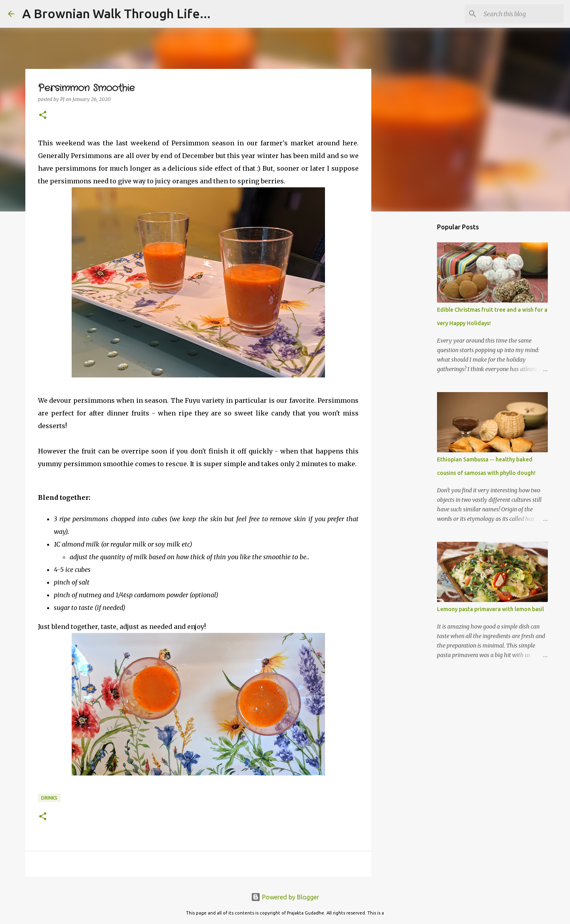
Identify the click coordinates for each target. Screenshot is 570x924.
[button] (43, 115)
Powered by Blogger (285, 897)
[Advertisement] (412, 342)
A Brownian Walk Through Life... (116, 13)
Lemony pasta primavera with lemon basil (490, 609)
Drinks (49, 798)
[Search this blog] (522, 14)
